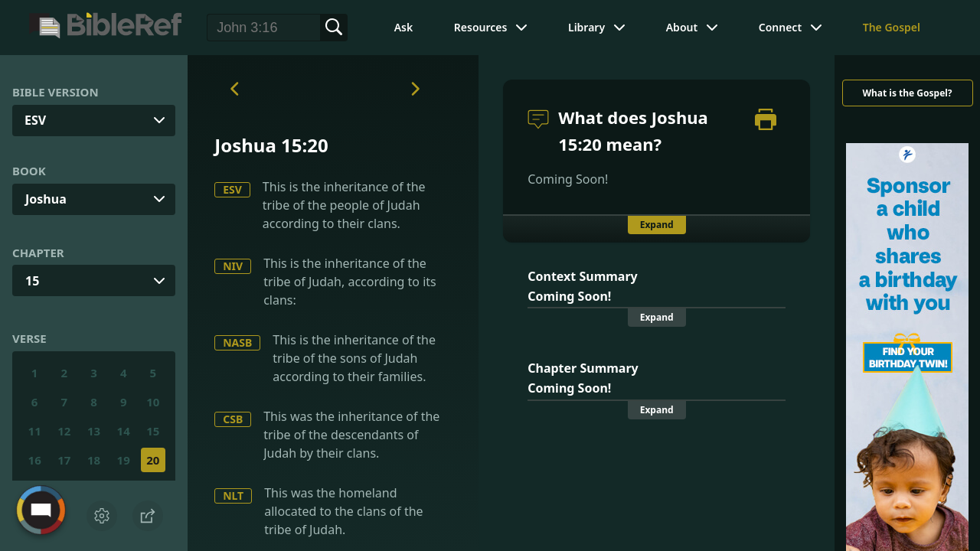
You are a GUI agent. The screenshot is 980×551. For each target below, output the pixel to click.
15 (32, 281)
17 (64, 460)
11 (35, 431)
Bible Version (56, 92)
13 (94, 431)
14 (124, 431)
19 (124, 460)
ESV (232, 189)
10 (153, 402)
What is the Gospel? (907, 93)
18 (94, 460)
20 (153, 460)
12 (64, 431)
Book (29, 171)
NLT (233, 496)
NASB (237, 342)
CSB (233, 419)
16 (35, 460)
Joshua (46, 199)
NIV (233, 266)
